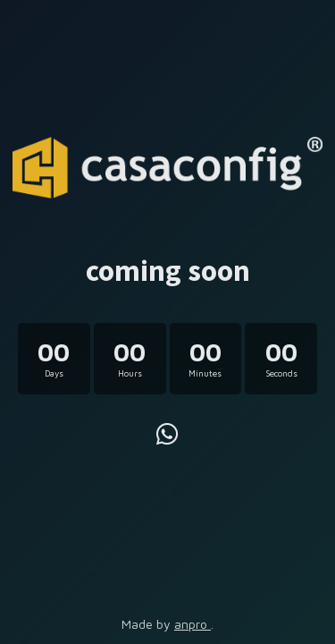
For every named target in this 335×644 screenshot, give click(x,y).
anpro (193, 624)
